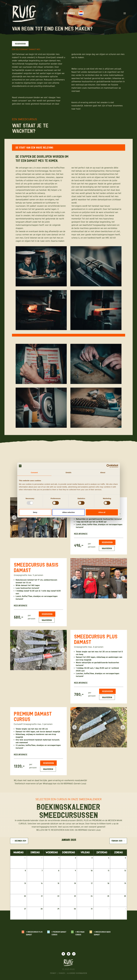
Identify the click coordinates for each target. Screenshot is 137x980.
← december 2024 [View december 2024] (19, 841)
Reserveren (20, 44)
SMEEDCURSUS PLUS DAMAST (96, 642)
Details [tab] (69, 472)
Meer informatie (81, 537)
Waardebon (107, 552)
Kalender (69, 13)
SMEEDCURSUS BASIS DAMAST (36, 571)
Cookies (62, 973)
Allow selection (68, 512)
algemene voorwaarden (77, 973)
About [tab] (103, 472)
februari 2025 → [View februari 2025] (118, 841)
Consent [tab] (34, 472)
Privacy (53, 973)
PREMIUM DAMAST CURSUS (33, 720)
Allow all (102, 512)
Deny (35, 512)
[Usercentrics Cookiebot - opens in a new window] (108, 466)
